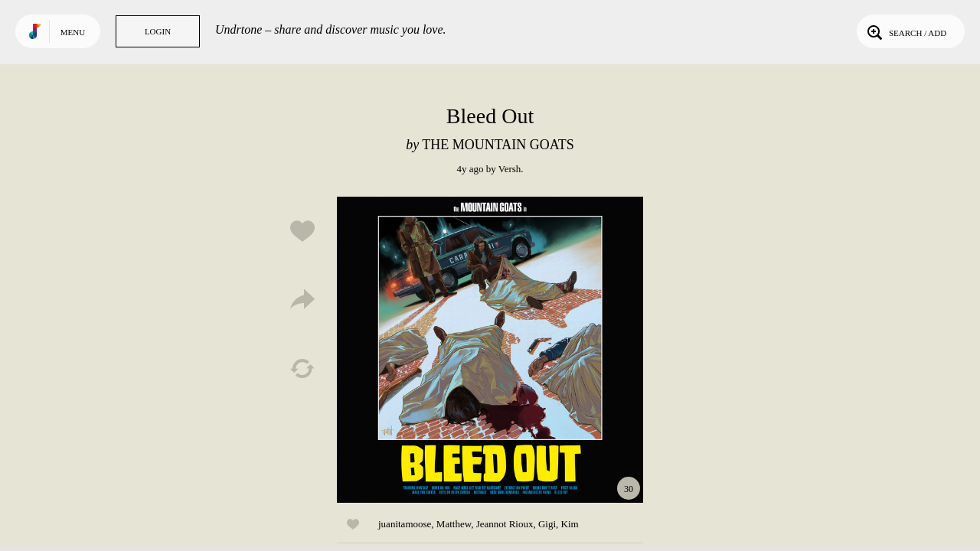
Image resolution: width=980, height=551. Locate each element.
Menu (73, 32)
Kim (570, 524)
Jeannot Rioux (505, 524)
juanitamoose (405, 524)
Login (158, 31)
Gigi (547, 524)
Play (490, 350)
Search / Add (905, 31)
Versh (510, 169)
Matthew (454, 524)
